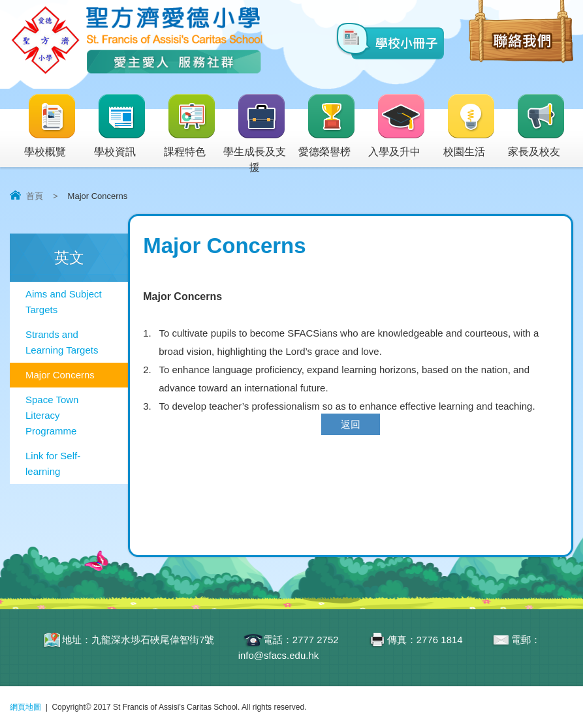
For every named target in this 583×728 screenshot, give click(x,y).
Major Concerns (60, 375)
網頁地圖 (25, 707)
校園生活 (470, 126)
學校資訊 (120, 126)
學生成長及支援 (255, 134)
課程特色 (190, 126)
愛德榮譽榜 (327, 126)
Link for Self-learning (53, 463)
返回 (351, 424)
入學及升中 (397, 126)
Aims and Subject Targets (64, 302)
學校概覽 (51, 126)
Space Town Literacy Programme (52, 415)
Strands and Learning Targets (62, 342)
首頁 (35, 196)
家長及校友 (537, 126)
